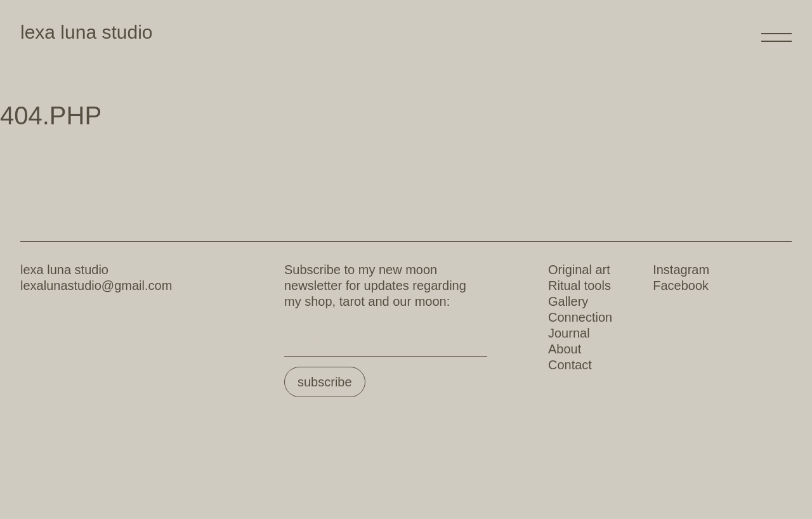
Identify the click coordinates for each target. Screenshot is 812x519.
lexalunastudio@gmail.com (96, 286)
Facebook (681, 286)
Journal (569, 333)
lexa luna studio (86, 32)
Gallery (568, 301)
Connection (580, 317)
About (565, 349)
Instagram (681, 270)
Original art (579, 270)
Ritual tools (580, 286)
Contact (570, 365)
